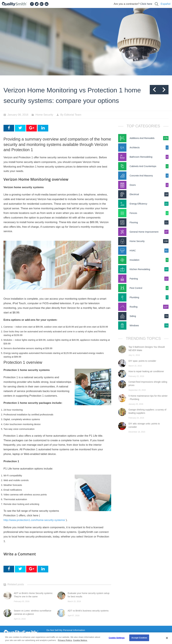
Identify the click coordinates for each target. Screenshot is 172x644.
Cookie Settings (117, 638)
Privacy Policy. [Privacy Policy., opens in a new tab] (65, 640)
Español (166, 4)
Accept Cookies (139, 638)
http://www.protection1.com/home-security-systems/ (34, 520)
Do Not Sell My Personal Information (66, 630)
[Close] (167, 638)
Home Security (44, 115)
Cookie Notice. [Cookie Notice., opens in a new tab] (80, 640)
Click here (146, 4)
